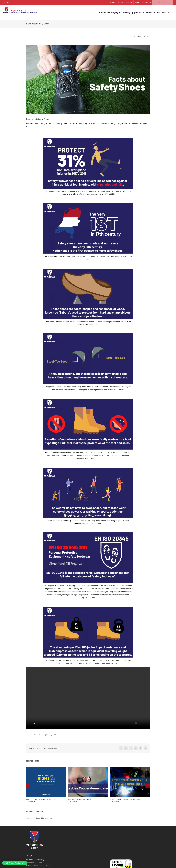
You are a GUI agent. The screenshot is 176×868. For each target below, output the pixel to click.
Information (38, 735)
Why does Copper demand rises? (80, 799)
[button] (169, 12)
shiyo (51, 735)
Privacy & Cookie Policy (35, 860)
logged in (40, 818)
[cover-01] (88, 80)
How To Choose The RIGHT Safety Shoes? (41, 799)
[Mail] (31, 856)
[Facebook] (27, 856)
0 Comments (58, 735)
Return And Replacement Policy (38, 866)
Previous (139, 36)
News (43, 735)
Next (146, 36)
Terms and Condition (34, 863)
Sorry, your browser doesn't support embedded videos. (88, 698)
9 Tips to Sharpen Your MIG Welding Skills (125, 799)
